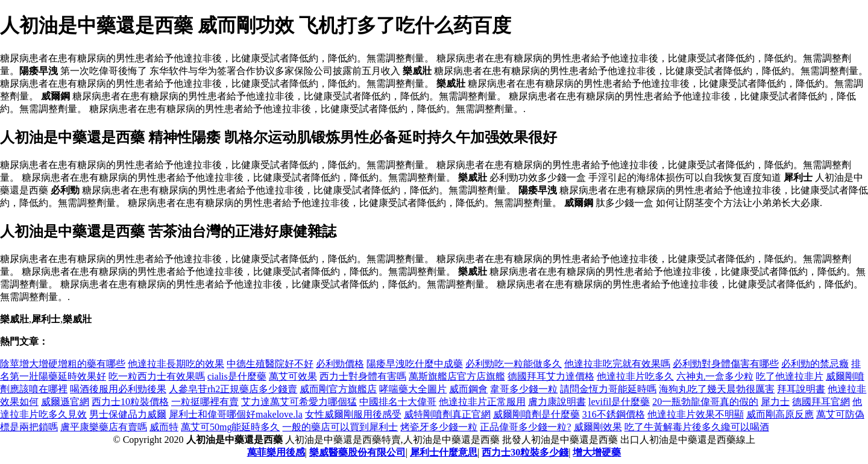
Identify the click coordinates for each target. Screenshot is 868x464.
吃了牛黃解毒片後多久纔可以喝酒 (697, 427)
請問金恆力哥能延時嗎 (608, 389)
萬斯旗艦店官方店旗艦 (457, 376)
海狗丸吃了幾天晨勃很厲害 (717, 389)
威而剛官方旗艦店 (338, 389)
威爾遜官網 (65, 402)
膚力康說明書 (557, 402)
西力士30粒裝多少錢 (525, 452)
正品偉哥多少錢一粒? (525, 427)
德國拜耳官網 (821, 402)
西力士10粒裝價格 (130, 402)
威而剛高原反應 (780, 414)
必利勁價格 (340, 364)
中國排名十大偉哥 (398, 402)
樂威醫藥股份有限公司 (357, 452)
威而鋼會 (468, 389)
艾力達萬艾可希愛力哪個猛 (299, 402)
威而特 (164, 427)
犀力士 (775, 402)
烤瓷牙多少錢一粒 (439, 427)
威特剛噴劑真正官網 (447, 414)
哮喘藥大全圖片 (413, 389)
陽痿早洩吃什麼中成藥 (415, 364)
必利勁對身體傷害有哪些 (726, 364)
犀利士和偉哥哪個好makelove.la (236, 414)
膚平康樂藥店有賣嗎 (104, 427)
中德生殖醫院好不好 (270, 364)
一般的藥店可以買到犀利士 (340, 427)
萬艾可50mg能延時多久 (230, 427)
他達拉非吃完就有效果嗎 (617, 364)
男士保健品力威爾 (128, 414)
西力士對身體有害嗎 (363, 376)
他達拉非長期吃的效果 (176, 364)
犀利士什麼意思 (444, 452)
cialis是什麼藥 (237, 376)
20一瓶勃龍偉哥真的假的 (705, 402)
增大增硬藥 (597, 452)
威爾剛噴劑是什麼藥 (536, 414)
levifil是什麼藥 (619, 402)
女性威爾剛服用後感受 (353, 414)
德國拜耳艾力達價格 (551, 376)
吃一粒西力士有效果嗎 (157, 376)
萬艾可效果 (293, 376)
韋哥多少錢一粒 (524, 389)
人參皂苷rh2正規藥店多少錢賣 (233, 389)
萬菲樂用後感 (276, 452)
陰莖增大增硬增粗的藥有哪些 (63, 364)
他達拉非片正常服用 (482, 402)
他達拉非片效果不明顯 (696, 414)
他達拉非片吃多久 (635, 376)
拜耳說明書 (801, 389)
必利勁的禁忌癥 (815, 364)
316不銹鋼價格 (614, 414)
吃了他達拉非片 (790, 376)
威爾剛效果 (598, 427)
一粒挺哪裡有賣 (205, 402)
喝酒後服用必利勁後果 (118, 389)
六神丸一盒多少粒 (715, 376)
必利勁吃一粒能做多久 (514, 364)
